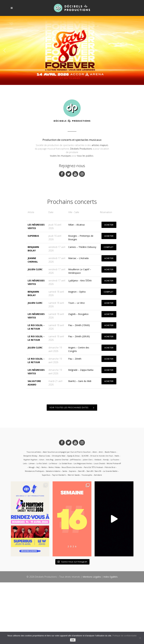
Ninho (44, 529)
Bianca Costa (45, 518)
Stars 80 (81, 533)
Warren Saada (74, 537)
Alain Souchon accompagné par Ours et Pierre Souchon (67, 514)
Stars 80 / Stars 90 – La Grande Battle (102, 533)
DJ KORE (85, 518)
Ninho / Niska (54, 529)
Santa (65, 533)
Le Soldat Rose (66, 525)
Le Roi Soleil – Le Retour (47, 525)
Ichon (42, 521)
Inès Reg (50, 521)
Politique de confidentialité (124, 636)
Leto (25, 525)
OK (73, 640)
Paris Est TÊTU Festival (93, 529)
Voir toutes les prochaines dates (72, 469)
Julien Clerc (35, 331)
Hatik (117, 518)
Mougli (32, 529)
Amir (101, 514)
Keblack (98, 521)
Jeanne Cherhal (62, 521)
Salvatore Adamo (53, 533)
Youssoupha (87, 537)
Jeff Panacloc (76, 521)
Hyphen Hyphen (30, 521)
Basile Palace (110, 514)
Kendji (106, 521)
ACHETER (109, 287)
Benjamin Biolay (30, 518)
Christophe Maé (59, 518)
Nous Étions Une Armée (72, 529)
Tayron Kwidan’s (59, 537)
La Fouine (115, 521)
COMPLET (109, 309)
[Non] (140, 638)
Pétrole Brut (110, 529)
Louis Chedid (99, 525)
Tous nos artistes (34, 514)
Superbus (33, 298)
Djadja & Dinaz (74, 518)
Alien (95, 514)
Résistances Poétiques (34, 533)
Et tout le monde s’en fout (102, 518)
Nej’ (38, 529)
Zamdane (98, 537)
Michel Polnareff (114, 525)
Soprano (72, 533)
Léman (32, 525)
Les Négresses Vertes (83, 525)
